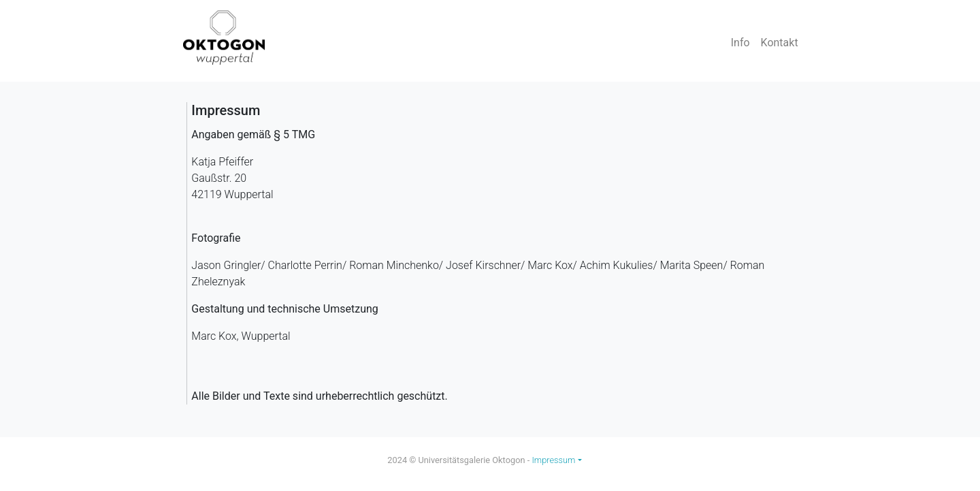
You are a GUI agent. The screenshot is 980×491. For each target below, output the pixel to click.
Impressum (553, 460)
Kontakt (780, 43)
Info (740, 43)
